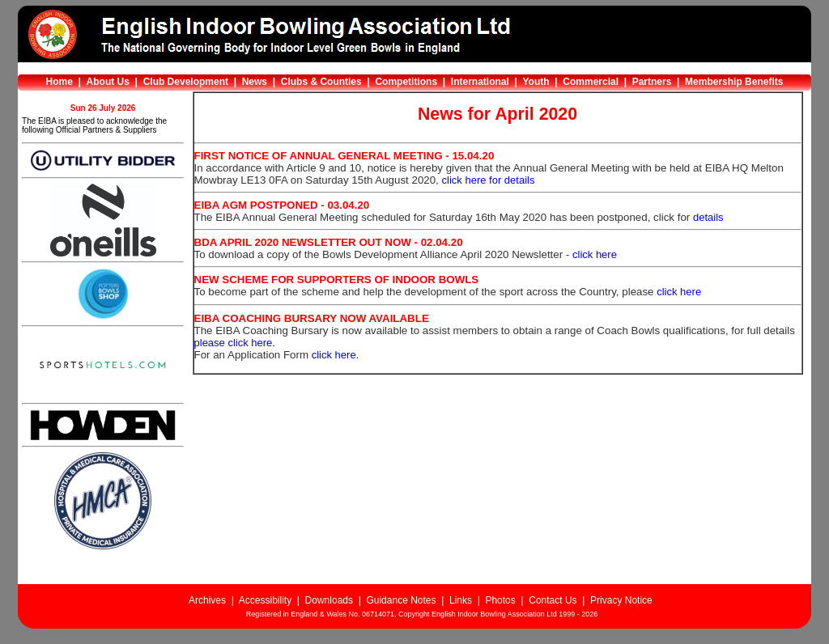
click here (595, 254)
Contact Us (553, 600)
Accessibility (265, 600)
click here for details (489, 180)
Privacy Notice (621, 600)
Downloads (329, 600)
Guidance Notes (401, 600)
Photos (500, 600)
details (708, 217)
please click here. (235, 343)
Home (60, 82)
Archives (207, 600)
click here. (336, 355)
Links (461, 600)
